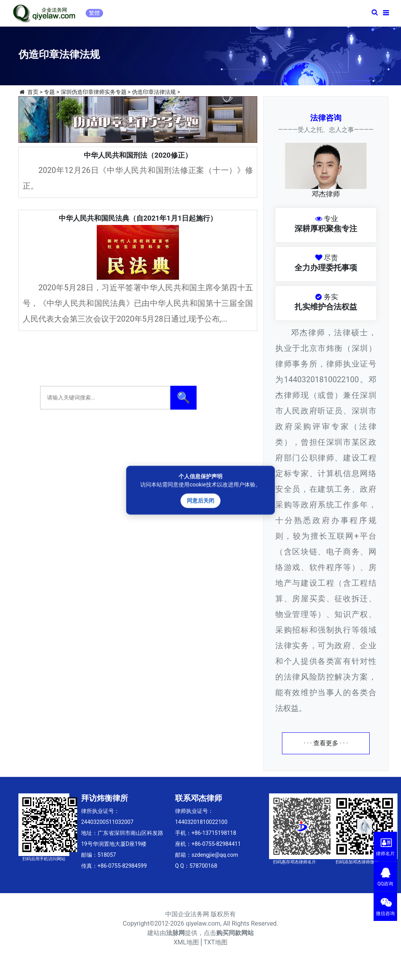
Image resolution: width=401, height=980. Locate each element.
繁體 (94, 13)
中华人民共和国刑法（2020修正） (138, 155)
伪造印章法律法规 (154, 92)
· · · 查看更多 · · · (326, 743)
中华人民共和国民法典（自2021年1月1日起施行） (138, 218)
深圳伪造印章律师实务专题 (94, 92)
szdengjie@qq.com (215, 855)
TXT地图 (216, 942)
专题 (49, 92)
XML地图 (186, 942)
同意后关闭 (200, 500)
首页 (33, 92)
